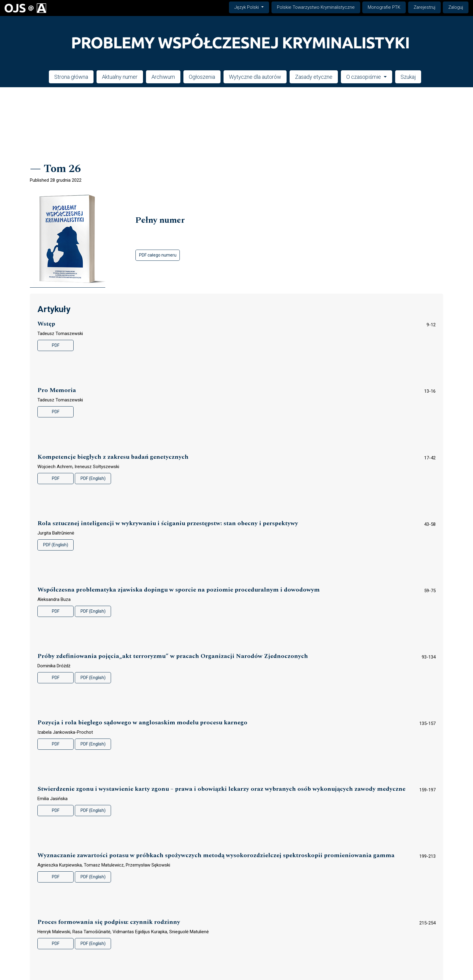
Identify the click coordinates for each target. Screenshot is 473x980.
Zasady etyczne (314, 77)
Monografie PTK (384, 7)
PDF (56, 345)
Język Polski (252, 7)
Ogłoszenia (202, 77)
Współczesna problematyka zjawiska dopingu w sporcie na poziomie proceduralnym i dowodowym (179, 590)
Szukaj (408, 77)
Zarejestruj (424, 7)
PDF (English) (93, 478)
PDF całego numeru (158, 255)
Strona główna (71, 77)
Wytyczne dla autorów (255, 77)
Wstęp (46, 324)
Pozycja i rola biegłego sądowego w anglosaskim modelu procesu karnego (142, 723)
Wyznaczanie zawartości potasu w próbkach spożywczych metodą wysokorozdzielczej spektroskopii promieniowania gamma (216, 856)
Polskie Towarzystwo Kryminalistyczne (316, 7)
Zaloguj (456, 7)
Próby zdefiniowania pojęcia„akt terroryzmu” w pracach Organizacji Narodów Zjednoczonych (173, 656)
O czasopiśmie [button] (364, 77)
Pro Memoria (57, 390)
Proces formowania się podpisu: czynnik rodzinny (109, 922)
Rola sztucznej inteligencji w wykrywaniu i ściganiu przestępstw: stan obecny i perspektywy (168, 524)
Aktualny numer (120, 77)
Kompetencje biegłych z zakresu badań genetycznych (113, 457)
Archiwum (163, 77)
